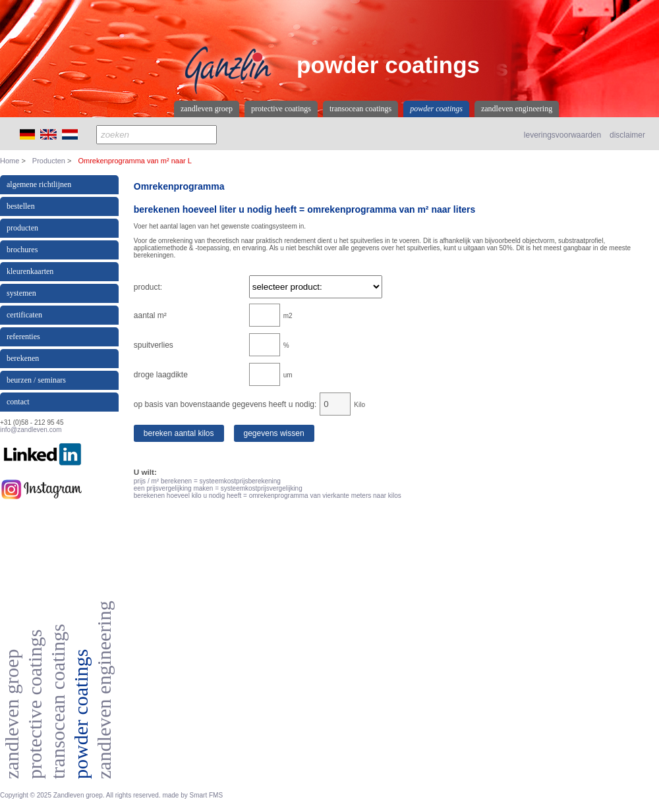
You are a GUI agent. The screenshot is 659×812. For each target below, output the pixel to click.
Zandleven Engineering (517, 109)
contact (18, 402)
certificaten (24, 315)
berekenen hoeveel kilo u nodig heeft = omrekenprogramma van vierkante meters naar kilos (268, 496)
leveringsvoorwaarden (562, 135)
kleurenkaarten (30, 271)
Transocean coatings (360, 109)
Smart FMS (207, 795)
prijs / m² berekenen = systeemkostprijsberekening (207, 481)
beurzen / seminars (36, 380)
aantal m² (150, 315)
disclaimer (627, 135)
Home (10, 161)
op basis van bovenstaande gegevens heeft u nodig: (225, 404)
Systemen (21, 293)
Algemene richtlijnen (39, 184)
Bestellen (21, 206)
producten (22, 228)
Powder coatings (436, 109)
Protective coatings (281, 109)
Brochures (22, 250)
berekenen (23, 358)
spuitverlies (154, 345)
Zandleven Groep (207, 109)
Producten (49, 161)
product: (148, 287)
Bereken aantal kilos (179, 433)
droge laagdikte (161, 375)
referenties (23, 337)
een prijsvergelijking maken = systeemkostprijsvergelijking (218, 488)
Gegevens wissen (274, 433)
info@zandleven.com (31, 430)
